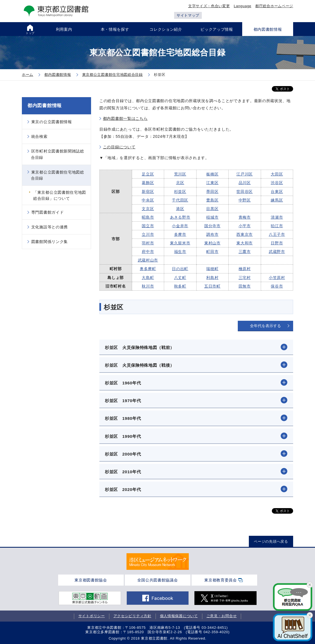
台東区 (277, 192)
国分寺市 (212, 226)
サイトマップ (188, 15)
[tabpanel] (158, 562)
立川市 (148, 234)
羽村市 (148, 243)
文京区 (148, 209)
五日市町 (212, 286)
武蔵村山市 (148, 260)
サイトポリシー (92, 616)
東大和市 (245, 243)
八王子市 (277, 234)
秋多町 (180, 286)
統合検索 (39, 136)
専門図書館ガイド (48, 212)
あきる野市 (180, 217)
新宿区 (148, 192)
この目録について (119, 147)
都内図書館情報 (45, 106)
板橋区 (212, 174)
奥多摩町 (148, 269)
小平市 (245, 226)
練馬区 (277, 200)
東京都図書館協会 (91, 580)
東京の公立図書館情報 (52, 122)
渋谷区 (277, 183)
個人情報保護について (179, 616)
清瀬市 (277, 217)
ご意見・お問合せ (222, 616)
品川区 (245, 183)
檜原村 (245, 269)
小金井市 (180, 226)
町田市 (212, 252)
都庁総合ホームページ (274, 6)
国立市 (148, 226)
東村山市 (212, 243)
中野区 (245, 200)
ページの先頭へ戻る (271, 541)
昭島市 (148, 217)
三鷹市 (245, 252)
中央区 (148, 200)
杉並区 (180, 192)
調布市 (212, 234)
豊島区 (212, 200)
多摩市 (180, 234)
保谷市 (277, 286)
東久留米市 (180, 243)
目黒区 (212, 209)
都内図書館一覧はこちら (125, 118)
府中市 (148, 252)
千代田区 (180, 200)
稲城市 (212, 217)
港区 (180, 209)
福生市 (180, 252)
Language (243, 6)
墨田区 (212, 192)
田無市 (245, 286)
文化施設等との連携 (50, 227)
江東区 (212, 183)
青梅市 (245, 217)
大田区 (277, 174)
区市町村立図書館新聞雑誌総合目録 (58, 154)
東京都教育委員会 (221, 580)
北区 (180, 183)
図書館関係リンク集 (50, 242)
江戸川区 (245, 174)
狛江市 (277, 226)
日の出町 (180, 269)
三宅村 (245, 278)
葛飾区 (148, 183)
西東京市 (245, 234)
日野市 (277, 243)
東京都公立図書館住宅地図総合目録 (58, 175)
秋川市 (148, 286)
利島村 (212, 278)
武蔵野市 (277, 252)
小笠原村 (277, 278)
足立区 (148, 174)
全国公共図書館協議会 (158, 580)
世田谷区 (245, 192)
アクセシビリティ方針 (132, 616)
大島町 (148, 278)
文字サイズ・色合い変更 (209, 6)
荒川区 (180, 174)
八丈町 (180, 278)
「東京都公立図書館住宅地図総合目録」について (60, 195)
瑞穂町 (212, 269)
